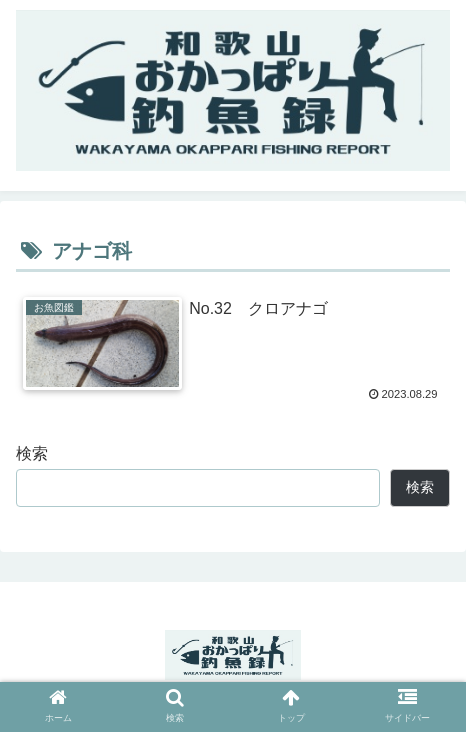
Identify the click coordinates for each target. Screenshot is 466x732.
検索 (32, 453)
